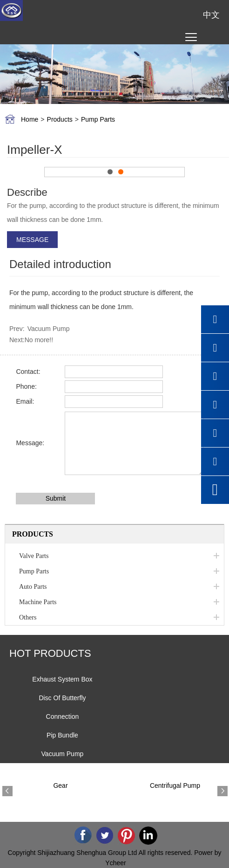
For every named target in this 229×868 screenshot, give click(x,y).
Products (60, 119)
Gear (60, 785)
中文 (211, 15)
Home (30, 119)
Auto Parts (33, 587)
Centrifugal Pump (175, 785)
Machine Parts (38, 602)
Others (28, 617)
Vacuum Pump (49, 329)
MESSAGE (32, 240)
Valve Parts (34, 556)
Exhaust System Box (62, 679)
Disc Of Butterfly (62, 698)
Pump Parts (98, 119)
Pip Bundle (62, 735)
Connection (63, 716)
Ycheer (115, 863)
